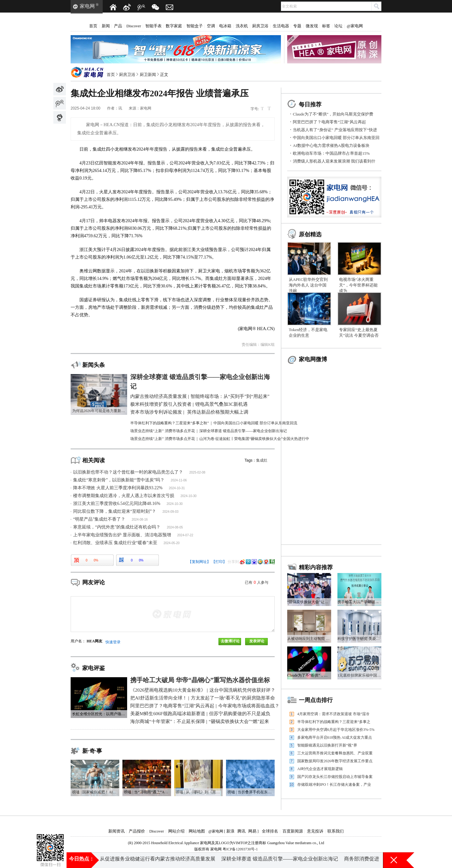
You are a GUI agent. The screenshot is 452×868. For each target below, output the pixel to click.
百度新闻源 (293, 831)
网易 (252, 831)
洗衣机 (242, 26)
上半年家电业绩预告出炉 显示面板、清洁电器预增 (122, 535)
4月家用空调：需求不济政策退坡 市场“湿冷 (333, 714)
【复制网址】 (199, 562)
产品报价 (137, 831)
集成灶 (262, 460)
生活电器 (281, 26)
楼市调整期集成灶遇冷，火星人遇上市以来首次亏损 (124, 496)
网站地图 (197, 831)
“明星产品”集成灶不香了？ (99, 519)
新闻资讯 (116, 831)
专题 (297, 26)
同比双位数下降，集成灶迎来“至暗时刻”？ (115, 511)
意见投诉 (315, 831)
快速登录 (113, 642)
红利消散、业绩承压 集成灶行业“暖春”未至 (115, 543)
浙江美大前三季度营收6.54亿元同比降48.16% (117, 504)
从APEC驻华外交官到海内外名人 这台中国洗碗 (308, 285)
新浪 (230, 831)
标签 (326, 26)
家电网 (87, 6)
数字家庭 (174, 26)
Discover (134, 26)
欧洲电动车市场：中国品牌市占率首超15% (331, 153)
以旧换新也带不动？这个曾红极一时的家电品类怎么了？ (128, 472)
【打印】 (219, 562)
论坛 (338, 26)
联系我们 (336, 831)
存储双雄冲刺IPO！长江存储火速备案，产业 (334, 785)
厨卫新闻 (148, 75)
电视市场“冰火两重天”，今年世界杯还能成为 (358, 285)
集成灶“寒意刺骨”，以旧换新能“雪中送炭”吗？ (119, 480)
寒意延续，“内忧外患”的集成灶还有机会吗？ (117, 527)
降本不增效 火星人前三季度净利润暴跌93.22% (118, 488)
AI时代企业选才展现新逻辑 (320, 769)
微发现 (312, 26)
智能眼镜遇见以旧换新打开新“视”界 (327, 745)
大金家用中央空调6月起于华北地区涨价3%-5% (336, 730)
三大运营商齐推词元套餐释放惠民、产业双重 (335, 753)
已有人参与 (257, 582)
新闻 (106, 26)
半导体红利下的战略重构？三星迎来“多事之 (334, 722)
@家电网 (355, 26)
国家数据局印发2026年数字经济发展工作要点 (335, 761)
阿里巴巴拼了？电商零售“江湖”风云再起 (329, 122)
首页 (93, 26)
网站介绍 (176, 831)
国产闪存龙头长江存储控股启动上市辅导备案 (335, 777)
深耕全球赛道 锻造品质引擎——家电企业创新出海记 (280, 860)
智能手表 (153, 26)
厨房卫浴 (260, 26)
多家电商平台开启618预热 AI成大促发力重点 (335, 737)
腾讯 (241, 831)
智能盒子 (195, 26)
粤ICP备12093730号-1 (240, 849)
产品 (118, 26)
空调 (211, 26)
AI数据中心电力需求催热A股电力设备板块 (331, 145)
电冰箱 (225, 26)
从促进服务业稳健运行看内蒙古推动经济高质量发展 (158, 860)
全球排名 (270, 831)
